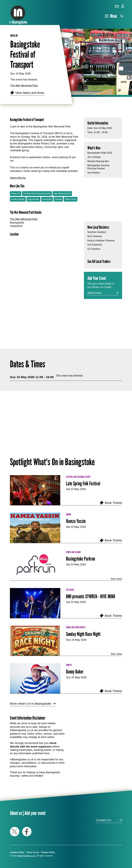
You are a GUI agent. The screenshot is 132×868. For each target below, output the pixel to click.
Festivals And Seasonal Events (37, 194)
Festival (58, 199)
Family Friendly (18, 199)
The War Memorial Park (24, 86)
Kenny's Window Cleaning (101, 241)
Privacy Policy (48, 852)
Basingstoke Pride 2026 (100, 153)
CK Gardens (94, 249)
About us (16, 813)
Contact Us (103, 820)
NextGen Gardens (97, 232)
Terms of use (33, 852)
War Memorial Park (62, 194)
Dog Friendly (33, 199)
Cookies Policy (17, 852)
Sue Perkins (94, 173)
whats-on (14, 35)
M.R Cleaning (94, 236)
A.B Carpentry (95, 245)
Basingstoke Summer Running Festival (98, 167)
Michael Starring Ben (98, 161)
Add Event (94, 293)
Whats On (16, 194)
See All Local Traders (99, 261)
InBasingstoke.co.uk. (26, 856)
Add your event (35, 813)
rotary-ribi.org (18, 178)
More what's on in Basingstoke (31, 704)
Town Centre (70, 199)
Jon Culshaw (94, 157)
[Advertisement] (45, 310)
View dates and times (30, 93)
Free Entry (47, 199)
